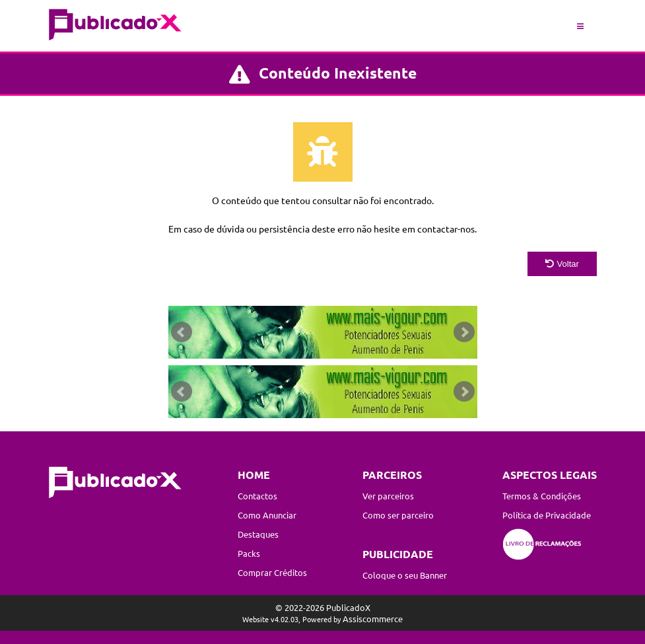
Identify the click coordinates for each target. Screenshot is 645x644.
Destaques (258, 534)
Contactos (257, 496)
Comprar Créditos (272, 572)
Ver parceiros (388, 496)
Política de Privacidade (547, 515)
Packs (249, 553)
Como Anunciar (267, 515)
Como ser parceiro (398, 515)
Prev (182, 332)
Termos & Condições (542, 496)
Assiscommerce (373, 619)
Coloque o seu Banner (405, 575)
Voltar (562, 264)
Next (464, 332)
